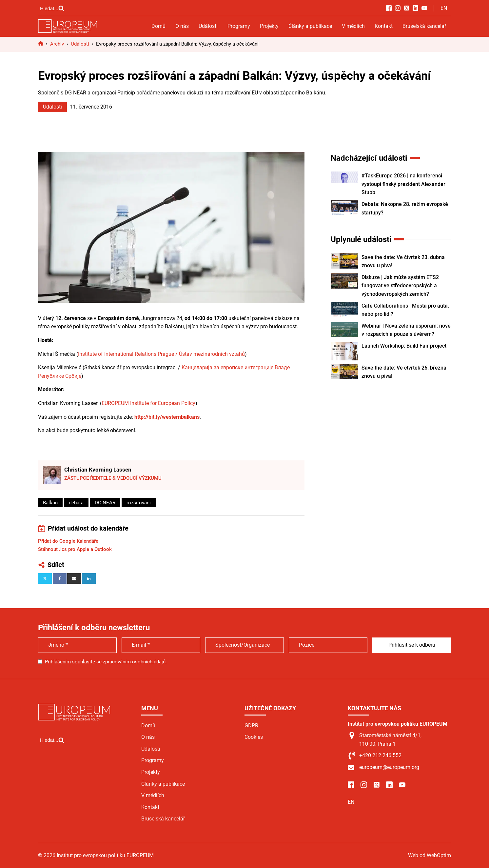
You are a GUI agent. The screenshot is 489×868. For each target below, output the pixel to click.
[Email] (74, 578)
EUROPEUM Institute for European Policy (148, 403)
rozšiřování (139, 503)
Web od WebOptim (430, 855)
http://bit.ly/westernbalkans (167, 417)
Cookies (254, 737)
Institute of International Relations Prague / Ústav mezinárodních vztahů (161, 354)
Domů (158, 26)
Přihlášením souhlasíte (106, 662)
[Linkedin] (89, 578)
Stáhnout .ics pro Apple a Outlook (75, 549)
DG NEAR (105, 503)
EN (444, 8)
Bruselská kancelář (424, 26)
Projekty (269, 26)
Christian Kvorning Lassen (98, 470)
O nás (182, 26)
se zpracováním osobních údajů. (132, 662)
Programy (239, 26)
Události (208, 26)
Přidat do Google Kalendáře (68, 541)
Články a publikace (310, 26)
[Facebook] (60, 578)
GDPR (251, 726)
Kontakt (384, 26)
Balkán (50, 503)
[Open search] (52, 8)
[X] (45, 578)
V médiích (353, 26)
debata (76, 503)
